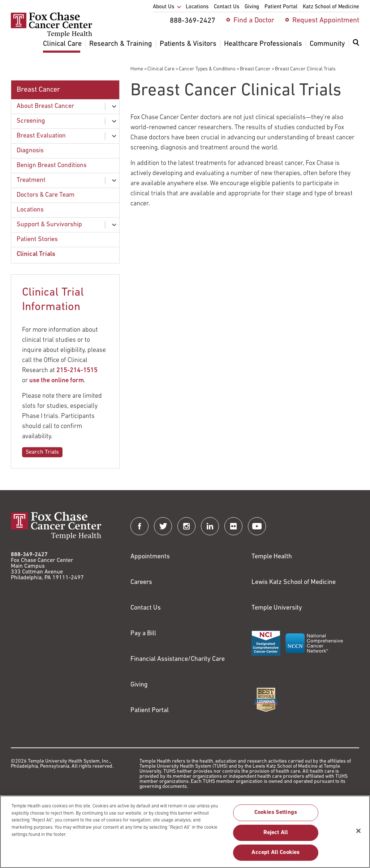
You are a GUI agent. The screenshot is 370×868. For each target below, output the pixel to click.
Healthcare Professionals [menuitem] (263, 44)
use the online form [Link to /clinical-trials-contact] (57, 381)
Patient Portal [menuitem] (281, 7)
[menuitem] (356, 47)
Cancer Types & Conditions (207, 69)
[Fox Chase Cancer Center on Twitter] (163, 526)
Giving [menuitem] (252, 7)
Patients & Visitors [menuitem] (188, 44)
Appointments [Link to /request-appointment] (150, 557)
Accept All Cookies (276, 852)
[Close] (358, 831)
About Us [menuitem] (164, 7)
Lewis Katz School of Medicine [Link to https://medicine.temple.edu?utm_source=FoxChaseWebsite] (294, 582)
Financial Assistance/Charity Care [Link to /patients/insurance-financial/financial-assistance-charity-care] (178, 659)
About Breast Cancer (45, 106)
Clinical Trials (36, 254)
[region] (185, 832)
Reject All (276, 833)
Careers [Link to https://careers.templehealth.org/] (141, 582)
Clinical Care (161, 69)
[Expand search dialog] (356, 44)
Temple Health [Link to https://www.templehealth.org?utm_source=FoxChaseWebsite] (272, 557)
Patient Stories (37, 239)
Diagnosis (30, 151)
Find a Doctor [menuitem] (254, 21)
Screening (31, 121)
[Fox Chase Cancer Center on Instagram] (186, 526)
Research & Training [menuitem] (121, 44)
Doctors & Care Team (46, 195)
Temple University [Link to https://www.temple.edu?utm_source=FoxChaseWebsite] (277, 608)
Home (137, 69)
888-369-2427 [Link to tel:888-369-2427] (29, 555)
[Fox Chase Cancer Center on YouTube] (257, 526)
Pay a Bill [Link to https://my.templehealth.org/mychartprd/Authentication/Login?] (143, 634)
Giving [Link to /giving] (139, 685)
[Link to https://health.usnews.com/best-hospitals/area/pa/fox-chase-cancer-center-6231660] (266, 700)
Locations (30, 210)
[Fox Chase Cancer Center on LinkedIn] (210, 526)
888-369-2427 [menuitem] (193, 21)
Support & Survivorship (49, 225)
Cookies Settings (276, 812)
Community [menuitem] (327, 44)
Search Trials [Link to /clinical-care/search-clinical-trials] (42, 452)
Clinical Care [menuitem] (62, 44)
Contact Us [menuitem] (227, 7)
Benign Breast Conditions (52, 165)
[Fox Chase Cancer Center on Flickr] (233, 526)
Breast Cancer (255, 69)
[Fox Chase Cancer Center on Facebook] (139, 526)
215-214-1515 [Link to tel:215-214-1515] (77, 370)
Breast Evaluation (41, 136)
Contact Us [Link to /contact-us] (146, 608)
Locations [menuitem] (197, 7)
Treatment (31, 180)
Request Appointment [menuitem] (326, 21)
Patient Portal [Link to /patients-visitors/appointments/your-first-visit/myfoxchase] (150, 710)
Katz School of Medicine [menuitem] (331, 7)
